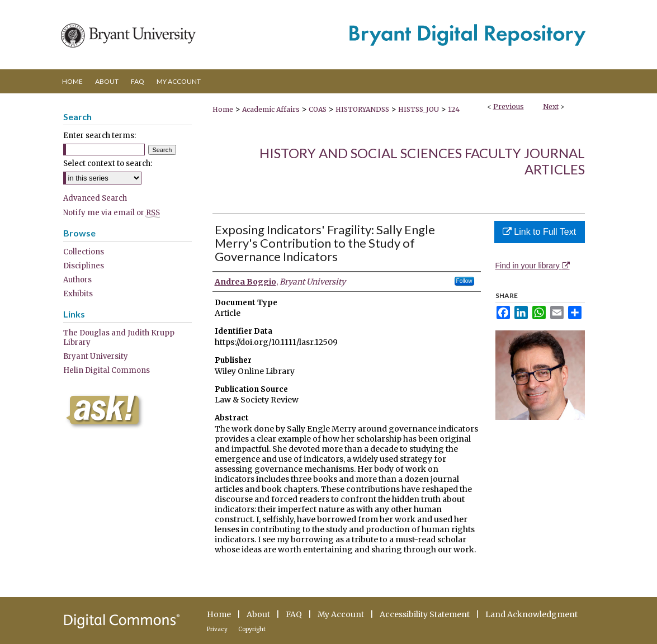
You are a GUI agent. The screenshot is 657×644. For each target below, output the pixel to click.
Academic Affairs (271, 109)
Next (551, 106)
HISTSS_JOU (419, 109)
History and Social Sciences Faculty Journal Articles (422, 161)
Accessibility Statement (425, 614)
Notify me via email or (112, 213)
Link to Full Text (539, 232)
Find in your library (533, 266)
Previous (509, 106)
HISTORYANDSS (362, 109)
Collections (84, 252)
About (258, 614)
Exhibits (78, 294)
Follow (464, 281)
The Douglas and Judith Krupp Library (119, 338)
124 (454, 109)
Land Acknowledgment (531, 614)
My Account (341, 614)
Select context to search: (108, 164)
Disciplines (84, 266)
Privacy (217, 629)
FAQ (294, 614)
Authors (77, 280)
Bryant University (96, 356)
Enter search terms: (100, 136)
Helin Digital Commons (107, 370)
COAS (318, 109)
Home (223, 109)
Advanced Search (95, 198)
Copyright (252, 629)
